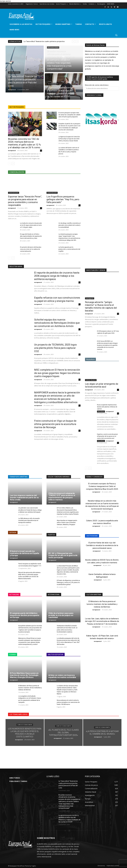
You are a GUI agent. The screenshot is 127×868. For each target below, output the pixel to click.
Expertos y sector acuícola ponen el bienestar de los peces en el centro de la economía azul (107, 436)
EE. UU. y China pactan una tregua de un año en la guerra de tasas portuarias (63, 555)
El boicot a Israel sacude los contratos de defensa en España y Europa (25, 553)
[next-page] (13, 164)
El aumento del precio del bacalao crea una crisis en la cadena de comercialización (31, 249)
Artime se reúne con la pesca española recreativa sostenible (62, 676)
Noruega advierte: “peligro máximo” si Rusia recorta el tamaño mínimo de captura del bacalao (101, 306)
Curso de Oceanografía (25, 725)
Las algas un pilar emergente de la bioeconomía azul (102, 385)
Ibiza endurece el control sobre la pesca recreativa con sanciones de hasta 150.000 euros (68, 702)
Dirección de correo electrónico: (97, 85)
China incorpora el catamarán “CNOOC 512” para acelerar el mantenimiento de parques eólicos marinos (62, 496)
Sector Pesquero (14, 135)
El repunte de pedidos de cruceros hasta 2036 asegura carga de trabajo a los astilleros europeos (57, 276)
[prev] (73, 41)
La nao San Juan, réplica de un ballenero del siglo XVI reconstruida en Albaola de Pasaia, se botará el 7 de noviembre (102, 621)
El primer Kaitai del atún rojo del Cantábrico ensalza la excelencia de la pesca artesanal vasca (102, 545)
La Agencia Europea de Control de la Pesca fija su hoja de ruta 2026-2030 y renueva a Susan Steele (69, 139)
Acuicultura (101, 411)
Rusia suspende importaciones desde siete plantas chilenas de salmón (107, 407)
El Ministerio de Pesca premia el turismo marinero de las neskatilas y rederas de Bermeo (30, 688)
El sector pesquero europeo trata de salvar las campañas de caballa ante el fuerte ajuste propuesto (69, 115)
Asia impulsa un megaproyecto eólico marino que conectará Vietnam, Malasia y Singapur (67, 522)
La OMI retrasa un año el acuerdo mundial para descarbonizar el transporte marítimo (29, 520)
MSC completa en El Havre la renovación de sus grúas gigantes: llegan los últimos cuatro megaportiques (57, 373)
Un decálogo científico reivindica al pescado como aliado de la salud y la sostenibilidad (69, 225)
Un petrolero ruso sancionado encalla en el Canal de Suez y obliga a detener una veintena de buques (30, 510)
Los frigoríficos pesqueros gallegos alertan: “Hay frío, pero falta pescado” (63, 199)
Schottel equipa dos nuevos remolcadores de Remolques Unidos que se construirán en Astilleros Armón (57, 323)
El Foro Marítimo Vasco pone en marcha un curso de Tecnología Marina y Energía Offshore (24, 675)
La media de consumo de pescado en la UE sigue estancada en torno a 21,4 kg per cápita (31, 225)
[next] (77, 41)
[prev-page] (9, 164)
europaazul (12, 150)
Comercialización (14, 193)
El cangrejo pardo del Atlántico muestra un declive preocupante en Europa (25, 615)
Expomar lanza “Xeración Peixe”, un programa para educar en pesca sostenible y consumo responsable (25, 201)
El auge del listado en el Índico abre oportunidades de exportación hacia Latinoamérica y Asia (31, 236)
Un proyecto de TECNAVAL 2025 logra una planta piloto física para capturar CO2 (55, 348)
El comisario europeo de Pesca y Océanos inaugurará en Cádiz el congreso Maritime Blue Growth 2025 (102, 486)
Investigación (90, 298)
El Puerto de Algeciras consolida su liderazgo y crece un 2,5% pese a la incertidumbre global (68, 582)
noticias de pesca (14, 72)
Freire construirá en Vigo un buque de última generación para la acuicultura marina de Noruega (55, 424)
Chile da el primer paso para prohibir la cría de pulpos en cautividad (61, 615)
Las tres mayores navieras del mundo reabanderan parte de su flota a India (24, 497)
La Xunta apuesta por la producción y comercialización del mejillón (69, 249)
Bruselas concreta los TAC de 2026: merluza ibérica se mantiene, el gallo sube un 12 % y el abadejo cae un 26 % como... (25, 143)
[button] (116, 35)
